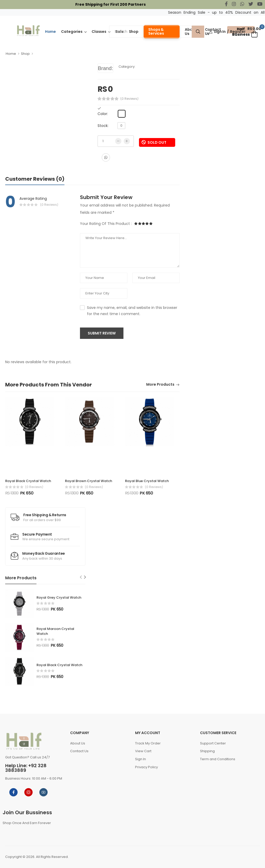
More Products (160, 385)
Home (51, 32)
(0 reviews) (34, 487)
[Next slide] (85, 577)
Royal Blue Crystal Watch (147, 481)
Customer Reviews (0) (35, 179)
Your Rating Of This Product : (106, 224)
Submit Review (102, 333)
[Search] (150, 32)
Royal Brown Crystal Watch (89, 481)
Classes (99, 32)
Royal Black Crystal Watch (28, 481)
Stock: (103, 126)
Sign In (217, 32)
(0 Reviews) (129, 99)
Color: (103, 114)
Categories (72, 32)
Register (238, 32)
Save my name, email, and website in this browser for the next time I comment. (132, 311)
